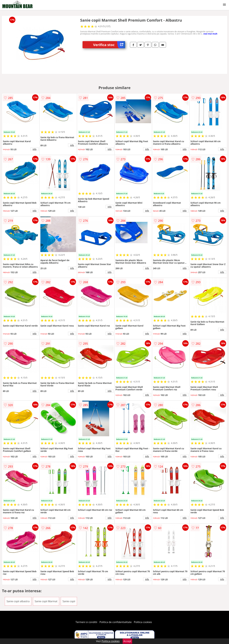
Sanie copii (69, 601)
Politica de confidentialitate (116, 622)
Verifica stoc (109, 45)
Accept (127, 641)
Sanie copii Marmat (46, 601)
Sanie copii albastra (18, 601)
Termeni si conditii (86, 622)
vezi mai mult (210, 34)
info (35, 149)
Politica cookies (143, 622)
